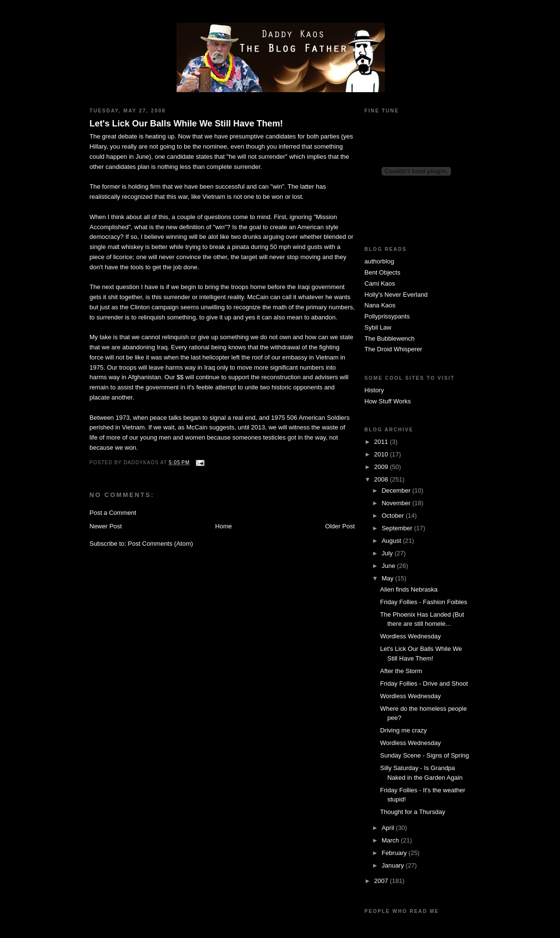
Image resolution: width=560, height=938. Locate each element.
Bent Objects (382, 272)
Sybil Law (378, 327)
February (395, 853)
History (374, 390)
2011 (382, 442)
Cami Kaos (380, 283)
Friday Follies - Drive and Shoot (424, 683)
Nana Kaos (380, 305)
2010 (382, 454)
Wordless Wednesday (410, 636)
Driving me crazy (403, 730)
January (394, 865)
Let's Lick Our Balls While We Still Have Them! (186, 124)
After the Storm (401, 671)
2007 (382, 881)
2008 (382, 479)
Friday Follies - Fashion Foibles (424, 602)
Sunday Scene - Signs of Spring (424, 755)
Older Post (340, 526)
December (397, 490)
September (398, 528)
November (397, 503)
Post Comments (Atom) (160, 544)
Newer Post (106, 526)
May (388, 578)
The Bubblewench (390, 338)
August (392, 541)
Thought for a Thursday (413, 812)
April (389, 828)
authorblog (379, 261)
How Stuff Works (388, 401)
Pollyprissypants (387, 316)
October (394, 516)
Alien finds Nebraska (409, 589)
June (389, 566)
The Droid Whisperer (394, 349)
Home (224, 526)
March (391, 840)
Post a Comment (113, 513)
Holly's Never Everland (396, 295)
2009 (382, 467)
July (388, 553)
